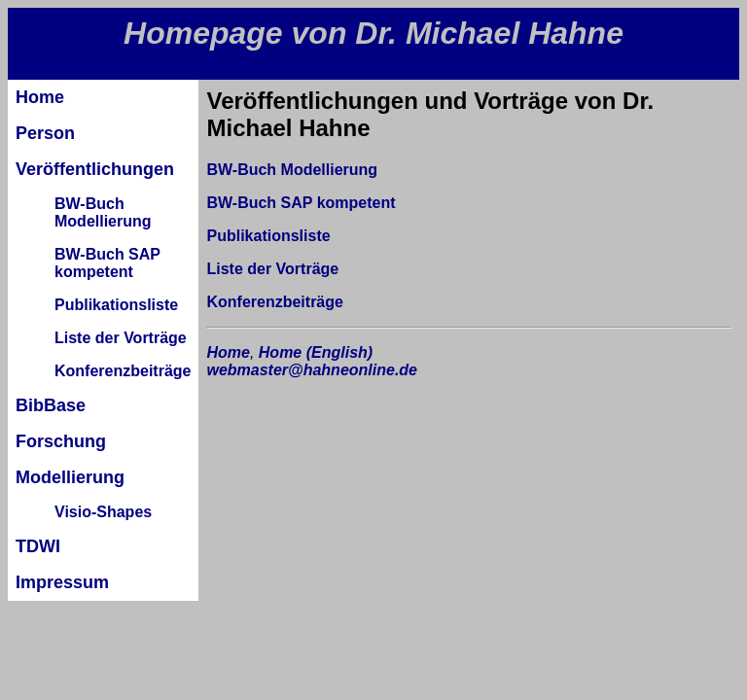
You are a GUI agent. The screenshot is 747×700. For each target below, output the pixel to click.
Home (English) (316, 352)
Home (228, 352)
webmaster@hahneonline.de (312, 370)
